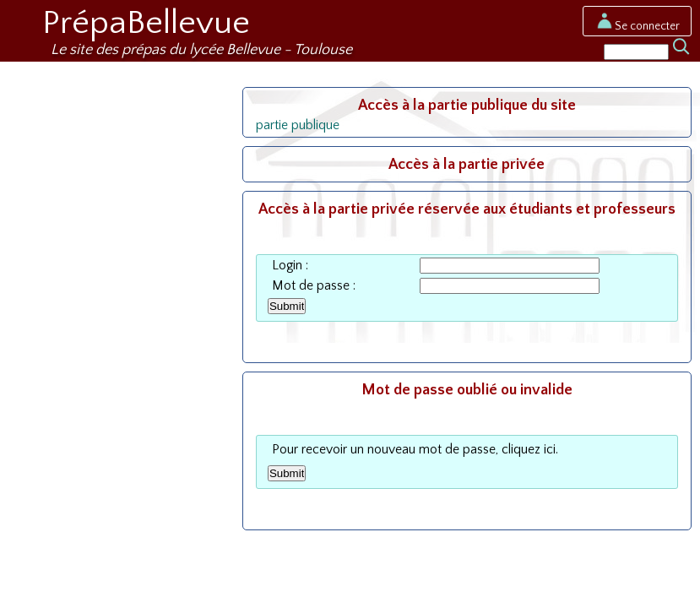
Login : (290, 266)
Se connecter (637, 26)
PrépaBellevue (146, 23)
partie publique (298, 125)
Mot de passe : (314, 286)
